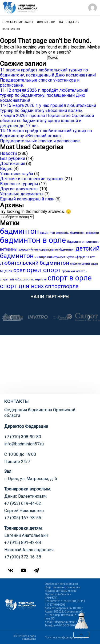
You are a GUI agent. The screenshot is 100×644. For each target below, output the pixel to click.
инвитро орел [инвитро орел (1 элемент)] (56, 257)
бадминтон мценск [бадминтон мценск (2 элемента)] (83, 242)
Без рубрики (13, 158)
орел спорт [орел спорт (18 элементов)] (44, 270)
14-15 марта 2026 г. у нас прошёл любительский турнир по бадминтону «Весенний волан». (48, 108)
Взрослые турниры (19, 184)
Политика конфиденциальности (65, 638)
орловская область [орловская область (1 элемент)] (74, 271)
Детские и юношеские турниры (32, 179)
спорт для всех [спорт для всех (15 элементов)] (22, 286)
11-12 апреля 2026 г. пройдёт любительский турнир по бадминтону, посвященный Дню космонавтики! (44, 95)
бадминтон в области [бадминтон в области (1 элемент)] (85, 233)
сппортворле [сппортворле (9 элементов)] (62, 286)
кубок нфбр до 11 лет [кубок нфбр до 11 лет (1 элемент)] (81, 257)
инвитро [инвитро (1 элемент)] (40, 257)
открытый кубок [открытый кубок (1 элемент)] (11, 279)
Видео (6, 169)
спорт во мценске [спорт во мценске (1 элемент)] (35, 279)
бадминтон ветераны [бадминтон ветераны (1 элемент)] (55, 233)
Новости (8, 153)
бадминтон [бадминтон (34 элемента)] (19, 231)
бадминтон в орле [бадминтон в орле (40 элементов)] (33, 240)
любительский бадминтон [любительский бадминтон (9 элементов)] (35, 263)
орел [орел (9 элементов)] (19, 270)
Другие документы (19, 189)
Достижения (13, 164)
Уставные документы (22, 194)
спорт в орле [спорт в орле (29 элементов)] (70, 278)
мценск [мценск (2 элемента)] (6, 271)
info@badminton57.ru (24, 444)
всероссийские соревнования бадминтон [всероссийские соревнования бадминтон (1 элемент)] (46, 250)
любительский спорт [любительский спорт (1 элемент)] (84, 264)
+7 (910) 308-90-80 (23, 437)
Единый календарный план (27, 199)
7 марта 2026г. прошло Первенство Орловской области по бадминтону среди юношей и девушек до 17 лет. (47, 121)
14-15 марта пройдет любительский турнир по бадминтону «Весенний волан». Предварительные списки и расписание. (46, 136)
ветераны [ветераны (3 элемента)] (9, 249)
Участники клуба (17, 174)
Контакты (11, 29)
